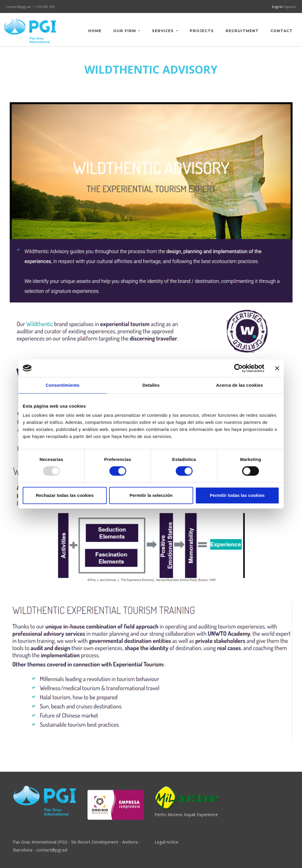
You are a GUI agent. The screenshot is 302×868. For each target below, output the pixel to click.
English (278, 7)
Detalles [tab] (151, 385)
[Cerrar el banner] (277, 368)
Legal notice (166, 842)
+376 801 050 (45, 7)
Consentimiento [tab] (63, 385)
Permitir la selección (151, 495)
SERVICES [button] (164, 31)
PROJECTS (202, 31)
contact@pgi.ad (18, 7)
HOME (95, 31)
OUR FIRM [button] (125, 31)
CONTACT (282, 31)
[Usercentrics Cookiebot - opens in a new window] (238, 368)
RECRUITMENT (242, 31)
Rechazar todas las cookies (65, 495)
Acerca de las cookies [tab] (240, 385)
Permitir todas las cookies (237, 495)
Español (290, 7)
